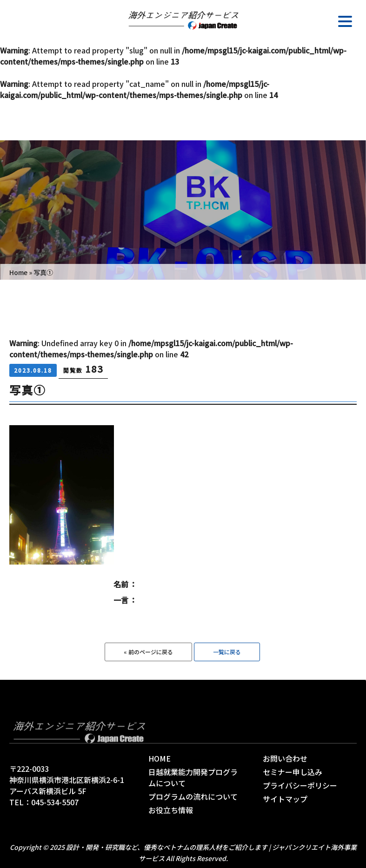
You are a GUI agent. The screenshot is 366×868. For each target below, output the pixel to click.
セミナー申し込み (293, 772)
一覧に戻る (227, 652)
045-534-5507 (55, 802)
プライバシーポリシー (300, 785)
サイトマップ (285, 799)
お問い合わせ (285, 758)
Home (18, 272)
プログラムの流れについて (193, 796)
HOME (160, 758)
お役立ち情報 (171, 810)
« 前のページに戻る (148, 652)
